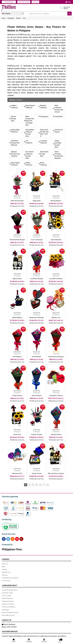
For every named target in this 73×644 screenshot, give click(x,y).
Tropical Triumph (37, 434)
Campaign (5, 608)
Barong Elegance (56, 201)
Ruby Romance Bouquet (56, 357)
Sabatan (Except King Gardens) (15, 154)
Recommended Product (10, 611)
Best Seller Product (24, 2)
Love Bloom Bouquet (37, 279)
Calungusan (43, 116)
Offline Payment (7, 597)
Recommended (9, 2)
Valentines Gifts (17, 473)
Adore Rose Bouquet (17, 201)
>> (48, 485)
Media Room (6, 571)
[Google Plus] (21, 538)
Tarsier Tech (17, 434)
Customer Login (7, 591)
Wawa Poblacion (43, 164)
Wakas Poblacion (28, 164)
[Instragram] (13, 538)
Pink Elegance (17, 357)
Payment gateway (9, 496)
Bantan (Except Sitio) (13, 119)
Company (6, 558)
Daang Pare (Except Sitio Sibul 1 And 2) (44, 133)
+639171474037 (12, 626)
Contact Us (6, 619)
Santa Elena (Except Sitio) (43, 154)
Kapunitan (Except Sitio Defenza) (14, 143)
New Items (35, 2)
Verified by (6, 519)
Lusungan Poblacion (43, 142)
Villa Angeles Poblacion (15, 164)
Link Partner (6, 579)
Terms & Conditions (9, 605)
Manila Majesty (17, 317)
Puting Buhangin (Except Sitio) (57, 144)
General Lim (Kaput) (58, 131)
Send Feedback (9, 623)
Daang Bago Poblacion (14, 131)
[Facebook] (4, 538)
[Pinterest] (17, 538)
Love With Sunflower (56, 279)
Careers (5, 568)
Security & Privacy (8, 603)
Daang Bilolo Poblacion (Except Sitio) (29, 133)
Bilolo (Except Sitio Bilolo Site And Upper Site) (29, 121)
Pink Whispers (37, 357)
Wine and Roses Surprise (56, 473)
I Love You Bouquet (37, 240)
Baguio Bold (37, 201)
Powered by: (7, 543)
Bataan (18, 18)
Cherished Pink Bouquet (17, 240)
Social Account (8, 533)
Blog (3, 565)
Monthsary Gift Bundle (37, 317)
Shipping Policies (8, 600)
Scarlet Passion (17, 395)
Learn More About (9, 584)
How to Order (6, 594)
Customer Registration (10, 589)
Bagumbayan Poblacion (29, 106)
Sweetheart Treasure (56, 395)
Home (4, 18)
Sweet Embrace (37, 395)
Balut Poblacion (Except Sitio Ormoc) (58, 109)
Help (68, 2)
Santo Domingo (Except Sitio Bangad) (58, 155)
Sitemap (5, 574)
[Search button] (70, 14)
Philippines (11, 18)
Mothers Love (56, 317)
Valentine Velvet (56, 434)
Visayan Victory (37, 473)
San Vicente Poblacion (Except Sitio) (29, 155)
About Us (5, 562)
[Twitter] (8, 538)
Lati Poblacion (28, 142)
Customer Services (10, 630)
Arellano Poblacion (14, 106)
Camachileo (58, 116)
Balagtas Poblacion (43, 106)
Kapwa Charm (17, 279)
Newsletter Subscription (10, 576)
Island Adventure (56, 240)
